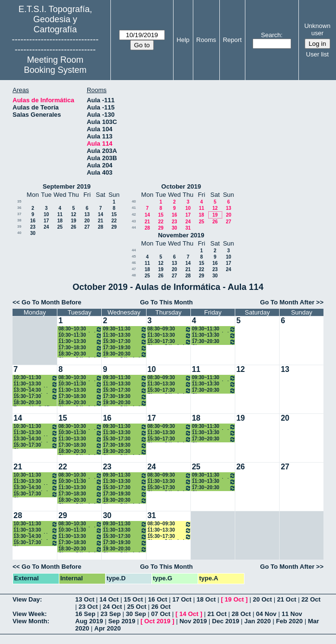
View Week (29, 614)
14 (101, 214)
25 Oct (137, 607)
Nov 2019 (193, 621)
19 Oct (234, 599)
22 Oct (311, 599)
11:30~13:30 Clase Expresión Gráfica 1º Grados (80, 342)
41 (134, 208)
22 (114, 221)
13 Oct (85, 599)
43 (134, 221)
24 (46, 227)
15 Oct (134, 599)
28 (101, 227)
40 (20, 233)
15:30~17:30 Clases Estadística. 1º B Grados (36, 397)
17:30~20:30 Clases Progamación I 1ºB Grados (214, 342)
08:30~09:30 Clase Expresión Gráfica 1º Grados (169, 329)
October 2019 (181, 186)
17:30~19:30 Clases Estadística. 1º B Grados (125, 348)
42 (134, 214)
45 (134, 256)
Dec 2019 (226, 621)
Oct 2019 (157, 621)
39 (20, 226)
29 (114, 227)
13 (87, 214)
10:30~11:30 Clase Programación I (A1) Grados (80, 336)
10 (46, 214)
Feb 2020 (289, 621)
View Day (26, 599)
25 (60, 227)
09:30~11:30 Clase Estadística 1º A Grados (125, 329)
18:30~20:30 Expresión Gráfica (34, 403)
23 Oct (88, 607)
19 (74, 221)
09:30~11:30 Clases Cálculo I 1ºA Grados (214, 329)
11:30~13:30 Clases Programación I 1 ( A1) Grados (125, 336)
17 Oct (182, 599)
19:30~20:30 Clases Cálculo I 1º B (125, 354)
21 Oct (287, 599)
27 (87, 227)
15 (114, 214)
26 (74, 227)
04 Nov (266, 614)
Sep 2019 (121, 621)
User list (317, 54)
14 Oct (109, 599)
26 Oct (161, 607)
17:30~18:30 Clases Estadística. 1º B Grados (80, 348)
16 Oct (158, 599)
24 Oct (112, 607)
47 (134, 269)
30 (33, 233)
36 (20, 208)
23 (33, 227)
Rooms (206, 40)
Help (183, 40)
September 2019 (67, 186)
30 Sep (136, 614)
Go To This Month (167, 302)
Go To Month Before (52, 302)
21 (101, 221)
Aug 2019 (89, 621)
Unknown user (317, 29)
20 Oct (262, 599)
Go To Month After (288, 302)
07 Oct (161, 614)
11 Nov (292, 614)
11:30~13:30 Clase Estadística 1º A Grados (169, 336)
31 (188, 228)
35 (20, 201)
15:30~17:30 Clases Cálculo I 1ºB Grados (169, 342)
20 (87, 221)
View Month (30, 621)
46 (134, 263)
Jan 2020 (258, 621)
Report (232, 40)
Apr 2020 (108, 628)
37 (20, 214)
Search (271, 35)
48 (134, 275)
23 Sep (111, 614)
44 (134, 227)
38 (20, 220)
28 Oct (242, 614)
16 (33, 221)
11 (60, 214)
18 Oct (206, 599)
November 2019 (181, 235)
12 (74, 214)
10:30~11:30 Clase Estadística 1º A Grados (36, 378)
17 (46, 221)
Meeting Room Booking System (55, 65)
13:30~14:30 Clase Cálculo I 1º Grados (36, 391)
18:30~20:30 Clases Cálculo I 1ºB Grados (80, 354)
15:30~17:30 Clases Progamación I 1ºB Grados (125, 342)
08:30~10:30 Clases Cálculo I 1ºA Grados (80, 329)
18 (60, 221)
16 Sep (85, 614)
